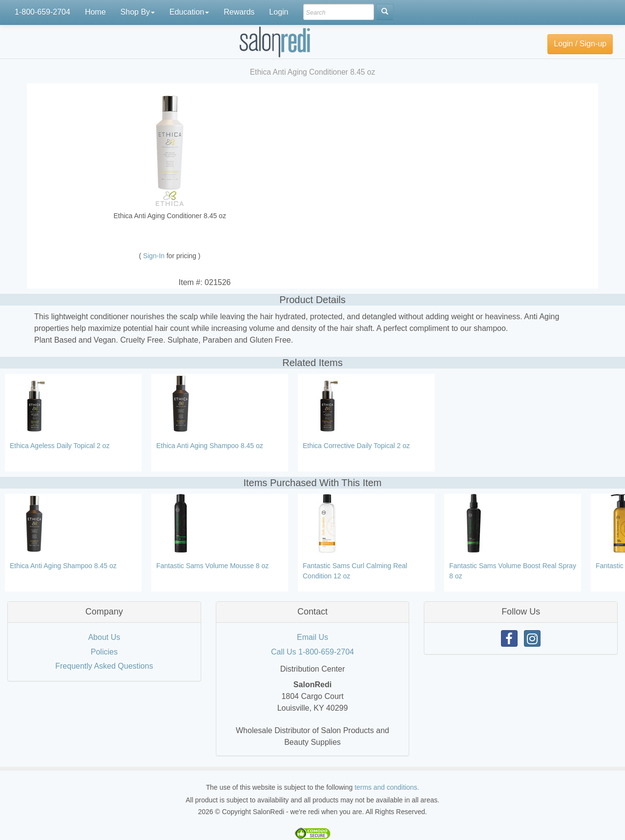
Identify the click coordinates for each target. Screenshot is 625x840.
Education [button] (189, 12)
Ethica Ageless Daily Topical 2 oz (60, 446)
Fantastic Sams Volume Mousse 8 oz (212, 566)
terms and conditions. (387, 787)
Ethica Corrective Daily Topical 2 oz (356, 446)
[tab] (104, 612)
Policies (104, 652)
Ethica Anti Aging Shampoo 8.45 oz (210, 446)
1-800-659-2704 (42, 12)
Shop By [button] (138, 12)
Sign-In (155, 256)
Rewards (239, 12)
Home (95, 12)
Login (279, 12)
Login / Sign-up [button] (580, 44)
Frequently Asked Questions (104, 666)
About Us (104, 637)
